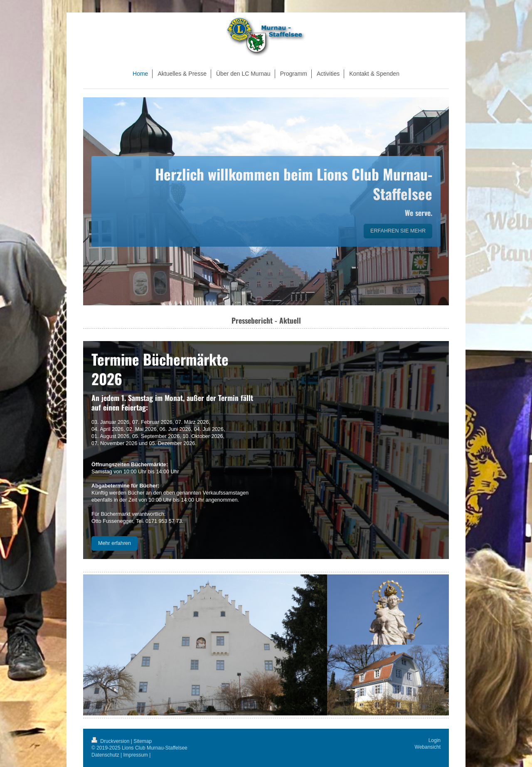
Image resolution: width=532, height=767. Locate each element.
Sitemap (143, 741)
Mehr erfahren (115, 543)
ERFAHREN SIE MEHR (398, 231)
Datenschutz (105, 755)
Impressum (136, 755)
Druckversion (111, 741)
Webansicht (428, 747)
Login (435, 740)
